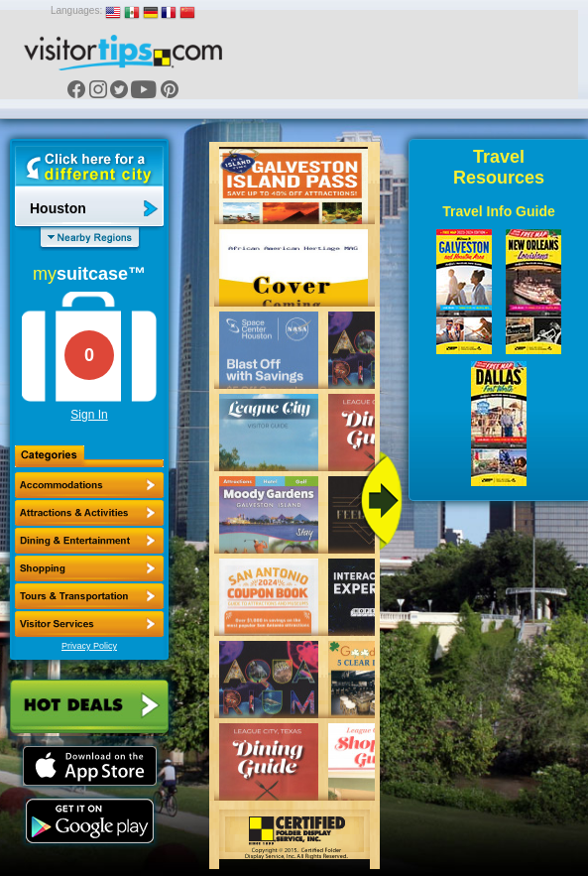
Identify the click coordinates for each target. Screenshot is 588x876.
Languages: (76, 10)
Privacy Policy (89, 646)
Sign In (89, 415)
